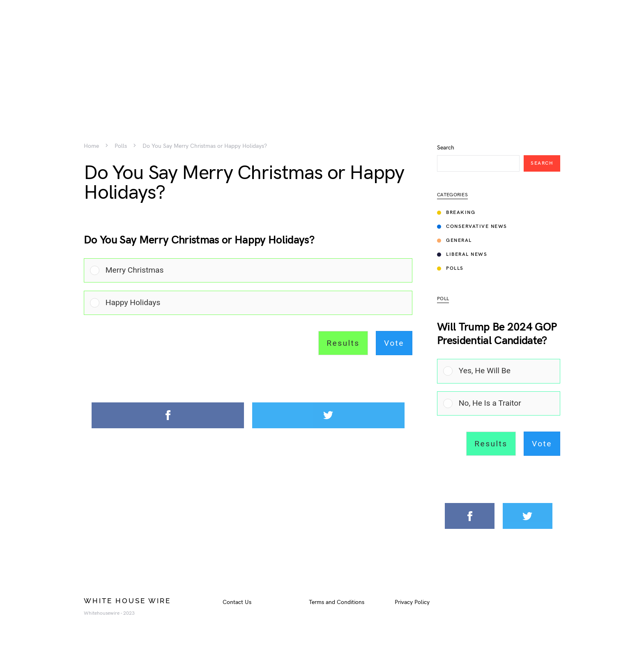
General (454, 240)
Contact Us (237, 602)
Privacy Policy (412, 602)
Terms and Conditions (337, 602)
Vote (394, 343)
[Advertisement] (322, 57)
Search (446, 148)
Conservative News (472, 226)
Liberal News (462, 254)
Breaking (456, 212)
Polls (121, 146)
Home (91, 146)
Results (343, 343)
